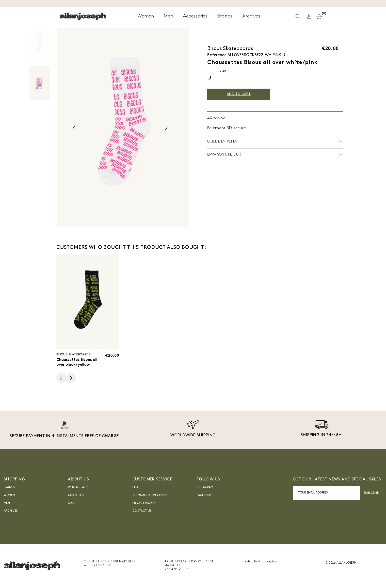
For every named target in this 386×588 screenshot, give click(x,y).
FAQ (135, 488)
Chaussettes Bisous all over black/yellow (78, 363)
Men (7, 504)
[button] (310, 17)
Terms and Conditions (150, 496)
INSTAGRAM (205, 488)
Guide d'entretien (275, 142)
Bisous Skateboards (230, 49)
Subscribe (371, 493)
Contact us (142, 512)
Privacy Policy (144, 504)
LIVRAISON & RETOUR (275, 155)
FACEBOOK (204, 496)
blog (72, 504)
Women (9, 496)
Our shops (76, 496)
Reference (217, 55)
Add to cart (242, 94)
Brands (9, 488)
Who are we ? (78, 488)
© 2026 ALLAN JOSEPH (341, 564)
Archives (11, 512)
